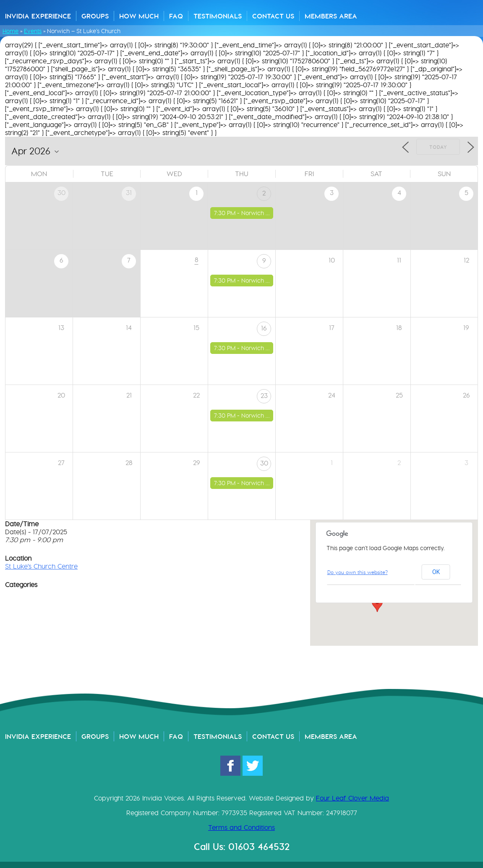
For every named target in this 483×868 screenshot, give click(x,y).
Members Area (331, 16)
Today (438, 147)
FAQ (176, 16)
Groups (95, 16)
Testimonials (218, 16)
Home (10, 31)
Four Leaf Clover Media (352, 798)
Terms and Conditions (241, 828)
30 (264, 463)
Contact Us (273, 16)
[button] (377, 604)
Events (33, 31)
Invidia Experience (38, 16)
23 (264, 396)
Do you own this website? (358, 572)
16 (264, 328)
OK (436, 572)
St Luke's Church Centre (41, 566)
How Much (139, 16)
